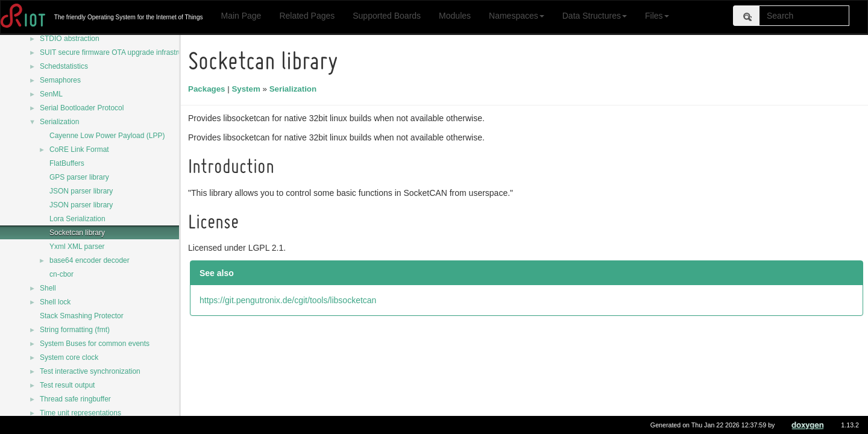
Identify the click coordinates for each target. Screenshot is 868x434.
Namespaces (517, 16)
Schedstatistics (64, 66)
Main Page (241, 16)
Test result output (67, 385)
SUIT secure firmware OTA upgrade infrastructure (119, 52)
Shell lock (55, 302)
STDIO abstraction (70, 39)
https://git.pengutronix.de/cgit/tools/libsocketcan (290, 300)
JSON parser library (81, 191)
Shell (48, 288)
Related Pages (307, 16)
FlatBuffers (67, 163)
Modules (455, 16)
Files (657, 16)
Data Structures (595, 16)
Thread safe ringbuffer (75, 399)
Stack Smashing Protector (82, 316)
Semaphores (60, 80)
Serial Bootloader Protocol (82, 108)
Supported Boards (387, 16)
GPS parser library (79, 177)
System (247, 89)
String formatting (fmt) (75, 330)
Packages (209, 89)
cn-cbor (61, 274)
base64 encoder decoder (90, 260)
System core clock (69, 357)
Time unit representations (80, 413)
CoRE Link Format (79, 149)
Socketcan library (77, 233)
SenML (51, 94)
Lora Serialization (77, 219)
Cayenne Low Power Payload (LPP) (107, 136)
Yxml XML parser (77, 247)
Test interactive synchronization (90, 371)
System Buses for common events (95, 344)
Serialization (59, 122)
